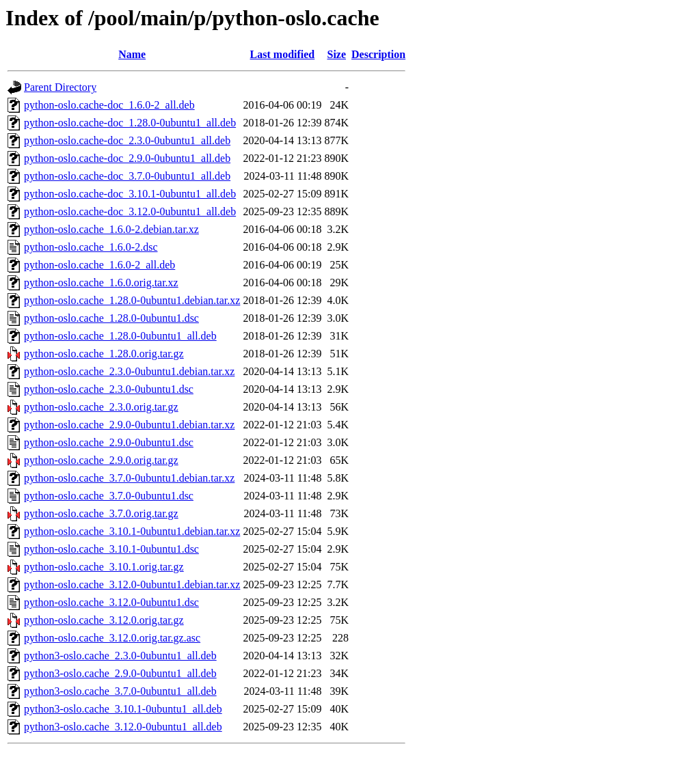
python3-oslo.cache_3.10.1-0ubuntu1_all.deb (123, 709)
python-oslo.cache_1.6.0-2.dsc (91, 247)
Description (378, 54)
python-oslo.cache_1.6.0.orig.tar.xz (101, 283)
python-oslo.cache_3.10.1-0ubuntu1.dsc (111, 549)
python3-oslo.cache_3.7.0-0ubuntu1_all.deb (120, 691)
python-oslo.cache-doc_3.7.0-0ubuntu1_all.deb (127, 176)
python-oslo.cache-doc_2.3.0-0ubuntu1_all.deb (127, 140)
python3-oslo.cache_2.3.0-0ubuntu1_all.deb (120, 656)
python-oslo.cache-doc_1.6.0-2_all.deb (109, 105)
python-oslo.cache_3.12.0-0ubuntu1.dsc (111, 602)
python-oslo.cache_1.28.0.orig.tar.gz (104, 354)
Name (132, 54)
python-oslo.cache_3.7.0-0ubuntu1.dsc (109, 496)
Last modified (283, 54)
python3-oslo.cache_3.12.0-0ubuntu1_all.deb (123, 727)
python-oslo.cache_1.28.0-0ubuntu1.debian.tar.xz (132, 300)
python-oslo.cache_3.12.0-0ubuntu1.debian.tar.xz (132, 584)
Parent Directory (60, 87)
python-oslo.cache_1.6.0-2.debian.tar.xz (111, 229)
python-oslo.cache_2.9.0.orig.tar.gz (101, 460)
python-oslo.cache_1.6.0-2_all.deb (99, 265)
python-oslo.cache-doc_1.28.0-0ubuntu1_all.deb (130, 123)
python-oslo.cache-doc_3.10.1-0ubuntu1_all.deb (130, 194)
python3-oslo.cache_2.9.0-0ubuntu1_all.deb (120, 673)
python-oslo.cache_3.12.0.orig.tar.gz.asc (112, 638)
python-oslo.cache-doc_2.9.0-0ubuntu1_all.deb (127, 158)
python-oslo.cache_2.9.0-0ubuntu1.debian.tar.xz (129, 425)
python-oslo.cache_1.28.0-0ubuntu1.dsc (111, 318)
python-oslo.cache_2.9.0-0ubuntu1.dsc (109, 442)
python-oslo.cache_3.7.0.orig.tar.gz (101, 513)
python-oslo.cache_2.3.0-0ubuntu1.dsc (109, 389)
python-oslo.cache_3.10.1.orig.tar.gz (104, 567)
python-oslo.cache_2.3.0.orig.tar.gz (101, 407)
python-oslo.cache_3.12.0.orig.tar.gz (104, 620)
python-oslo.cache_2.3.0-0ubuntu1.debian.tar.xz (129, 371)
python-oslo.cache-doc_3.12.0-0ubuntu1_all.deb (130, 211)
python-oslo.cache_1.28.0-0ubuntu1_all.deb (120, 336)
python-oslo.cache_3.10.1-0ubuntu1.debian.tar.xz (132, 531)
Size (336, 54)
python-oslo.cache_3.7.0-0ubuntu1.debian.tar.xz (129, 478)
